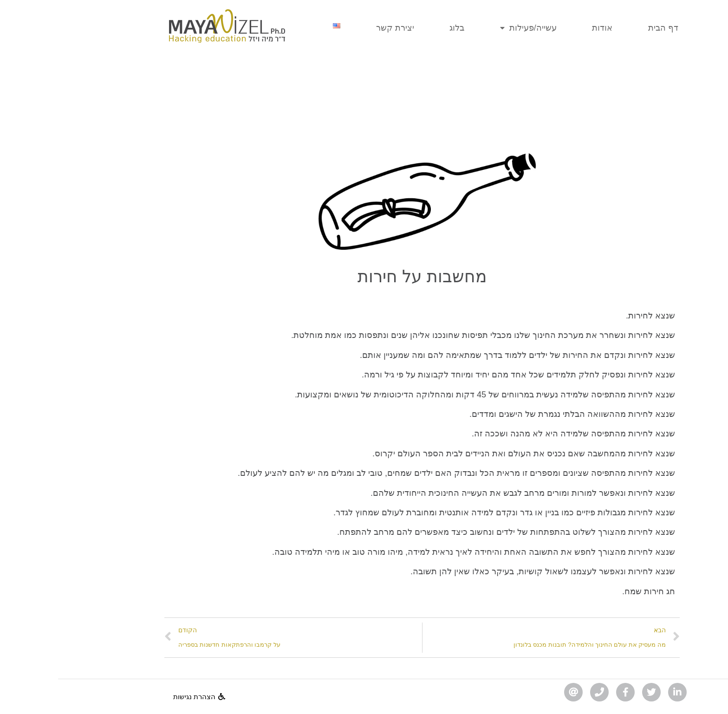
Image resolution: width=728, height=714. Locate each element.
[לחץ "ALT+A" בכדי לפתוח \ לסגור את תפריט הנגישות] (716, 702)
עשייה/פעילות (470, 28)
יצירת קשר (337, 28)
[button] (141, 697)
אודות (544, 28)
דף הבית (605, 28)
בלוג (399, 28)
